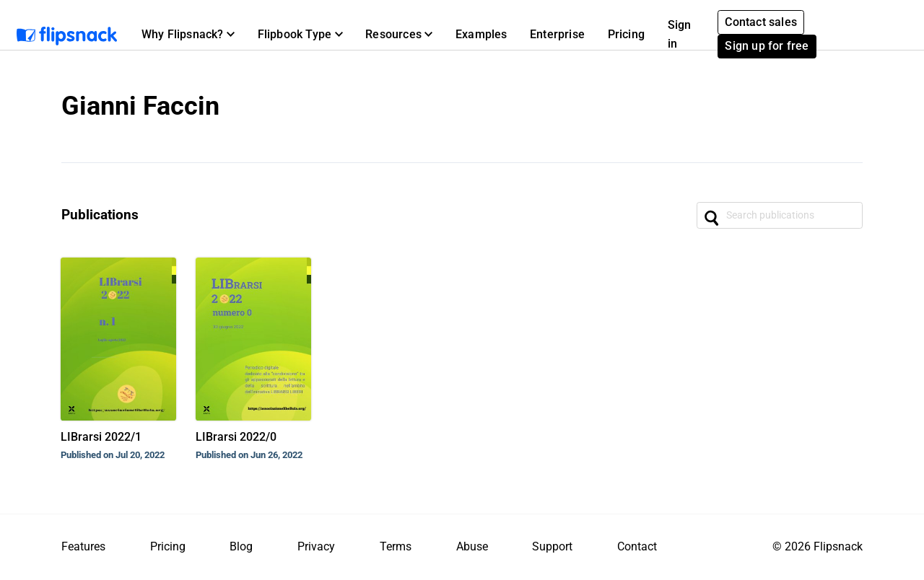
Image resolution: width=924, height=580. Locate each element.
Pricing (626, 34)
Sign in (680, 34)
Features (83, 546)
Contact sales (761, 22)
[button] (188, 35)
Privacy (316, 546)
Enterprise (557, 34)
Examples (481, 34)
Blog (241, 546)
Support (552, 546)
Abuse (472, 546)
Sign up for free (767, 46)
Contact (637, 546)
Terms (396, 546)
